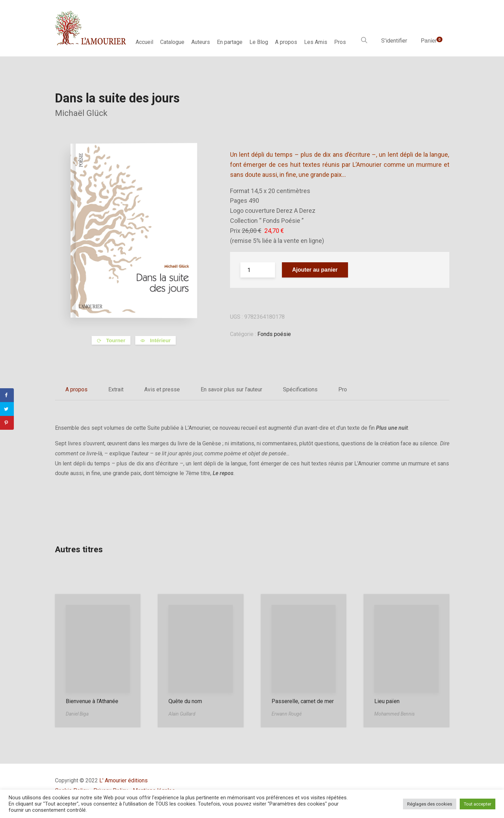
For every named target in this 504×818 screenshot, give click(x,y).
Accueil (144, 42)
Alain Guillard (182, 714)
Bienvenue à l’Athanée (92, 701)
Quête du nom (185, 701)
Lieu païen (387, 701)
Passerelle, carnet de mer (303, 701)
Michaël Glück (81, 113)
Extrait (116, 389)
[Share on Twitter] (7, 409)
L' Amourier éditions (123, 780)
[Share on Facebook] (7, 395)
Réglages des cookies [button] (430, 804)
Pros (340, 42)
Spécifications (300, 389)
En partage (230, 42)
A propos (286, 42)
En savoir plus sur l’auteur (231, 389)
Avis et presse (162, 389)
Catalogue (172, 42)
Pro (343, 389)
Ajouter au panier (315, 270)
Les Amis (316, 42)
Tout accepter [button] (478, 804)
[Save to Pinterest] (7, 423)
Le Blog (259, 42)
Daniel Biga (77, 714)
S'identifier (394, 41)
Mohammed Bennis (395, 714)
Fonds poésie (274, 334)
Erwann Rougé (287, 714)
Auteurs (201, 42)
